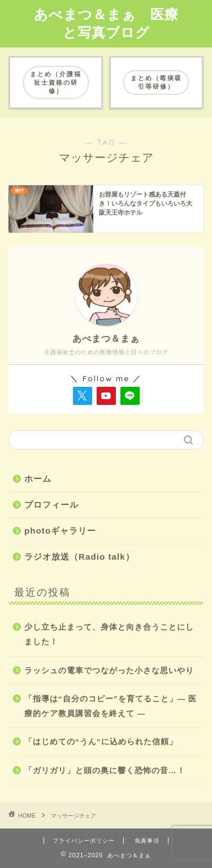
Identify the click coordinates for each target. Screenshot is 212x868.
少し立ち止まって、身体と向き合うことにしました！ (109, 634)
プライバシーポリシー (84, 841)
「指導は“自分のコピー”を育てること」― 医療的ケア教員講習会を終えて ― (111, 706)
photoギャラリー (60, 531)
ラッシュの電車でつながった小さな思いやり (109, 671)
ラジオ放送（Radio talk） (79, 557)
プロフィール (51, 505)
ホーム (38, 479)
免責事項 (147, 841)
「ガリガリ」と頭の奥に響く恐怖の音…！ (105, 771)
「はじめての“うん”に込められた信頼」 (101, 742)
